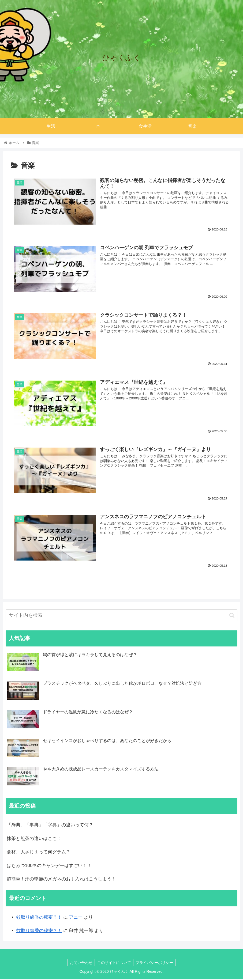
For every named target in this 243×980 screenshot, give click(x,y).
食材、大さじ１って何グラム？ (39, 853)
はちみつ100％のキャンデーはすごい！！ (49, 866)
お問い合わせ (80, 963)
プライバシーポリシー (155, 963)
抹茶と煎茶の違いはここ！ (34, 839)
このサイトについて (114, 963)
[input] (121, 616)
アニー (76, 918)
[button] (232, 616)
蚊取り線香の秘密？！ (39, 918)
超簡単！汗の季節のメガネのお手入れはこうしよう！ (61, 880)
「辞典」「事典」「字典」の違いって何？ (50, 826)
